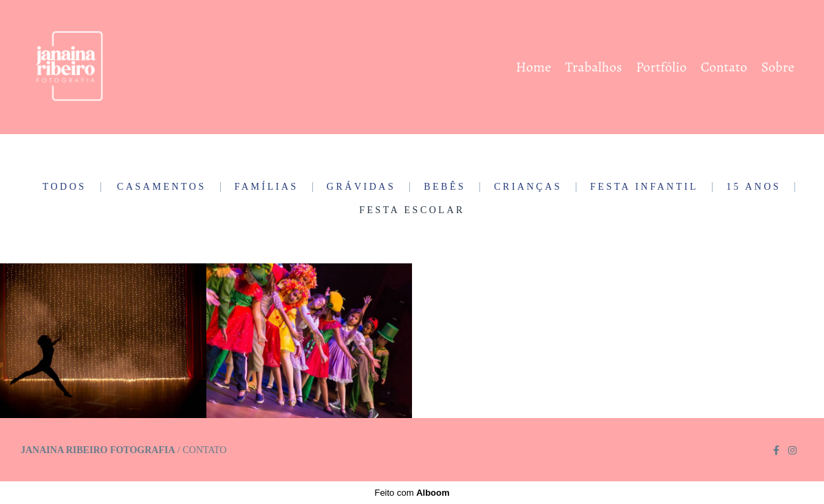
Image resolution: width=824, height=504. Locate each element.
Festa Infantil (644, 187)
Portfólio (662, 67)
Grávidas (361, 187)
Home (533, 67)
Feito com (412, 493)
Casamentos (162, 187)
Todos (65, 187)
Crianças (528, 187)
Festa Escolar (412, 210)
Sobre (778, 67)
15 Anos (753, 187)
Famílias (267, 187)
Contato (724, 67)
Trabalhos (594, 67)
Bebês (445, 187)
